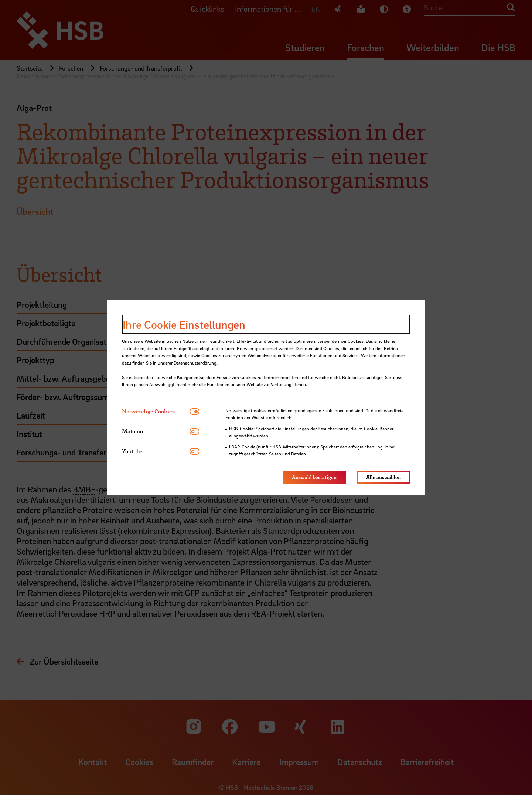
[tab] (156, 411)
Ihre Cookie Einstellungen (184, 324)
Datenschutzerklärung (195, 363)
